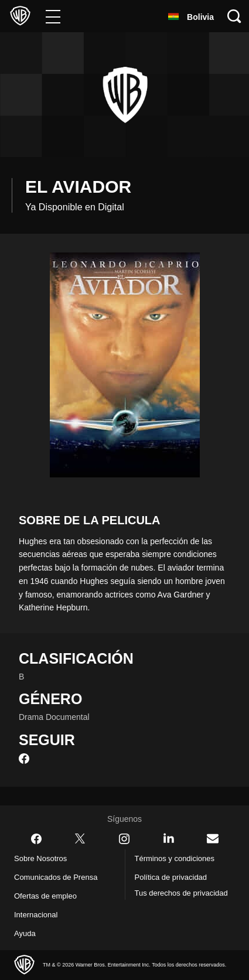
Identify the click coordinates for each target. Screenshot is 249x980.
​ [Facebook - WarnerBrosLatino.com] (36, 839)
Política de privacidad (176, 877)
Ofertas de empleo (50, 896)
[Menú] (53, 16)
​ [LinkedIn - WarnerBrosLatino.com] (169, 838)
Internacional (39, 915)
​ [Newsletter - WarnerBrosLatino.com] (213, 839)
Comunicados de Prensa (60, 877)
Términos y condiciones (179, 859)
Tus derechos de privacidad (166, 900)
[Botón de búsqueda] (234, 16)
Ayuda (26, 934)
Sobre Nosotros (44, 859)
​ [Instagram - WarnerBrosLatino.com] (124, 839)
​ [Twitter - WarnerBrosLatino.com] (80, 839)
